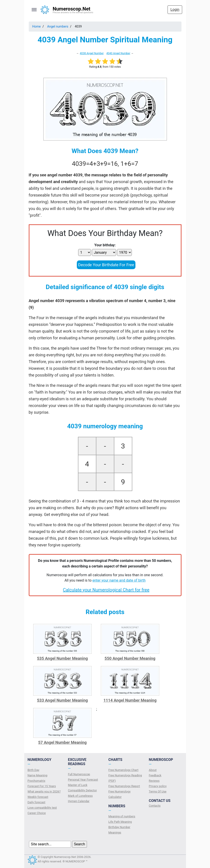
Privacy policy (158, 786)
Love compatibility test (42, 808)
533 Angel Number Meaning (62, 700)
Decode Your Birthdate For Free (106, 265)
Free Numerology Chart (124, 770)
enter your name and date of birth (119, 580)
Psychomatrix (36, 781)
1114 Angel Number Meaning (130, 700)
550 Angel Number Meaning (130, 658)
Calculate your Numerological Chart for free (106, 590)
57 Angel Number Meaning (62, 742)
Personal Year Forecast (83, 780)
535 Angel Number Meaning (62, 658)
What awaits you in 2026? (44, 791)
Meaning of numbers (122, 816)
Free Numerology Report (124, 786)
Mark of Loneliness (80, 796)
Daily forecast (36, 802)
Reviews (154, 781)
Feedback (155, 775)
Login (175, 10)
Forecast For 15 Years (42, 786)
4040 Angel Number (118, 53)
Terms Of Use (158, 791)
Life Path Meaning (120, 822)
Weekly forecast (38, 797)
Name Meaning (38, 775)
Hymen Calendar (79, 801)
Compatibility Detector (83, 790)
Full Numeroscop (79, 774)
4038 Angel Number (92, 53)
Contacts (155, 806)
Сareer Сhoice (37, 813)
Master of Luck (78, 785)
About (153, 770)
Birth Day (33, 770)
